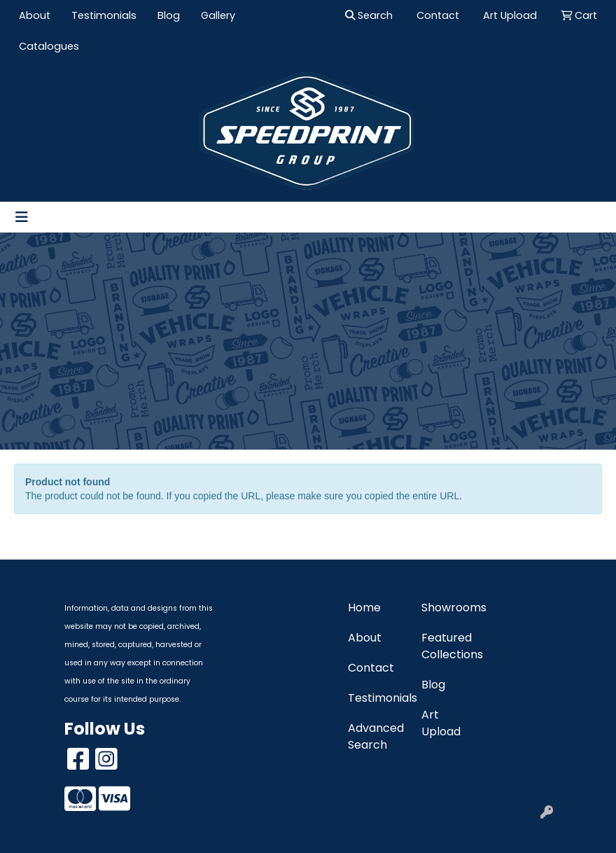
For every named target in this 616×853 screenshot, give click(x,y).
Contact (371, 668)
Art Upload (441, 723)
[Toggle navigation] (22, 217)
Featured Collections (450, 646)
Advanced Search (376, 736)
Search (369, 15)
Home (364, 608)
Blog (169, 15)
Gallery (218, 15)
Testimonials (104, 15)
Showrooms (450, 608)
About (35, 15)
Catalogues (49, 46)
